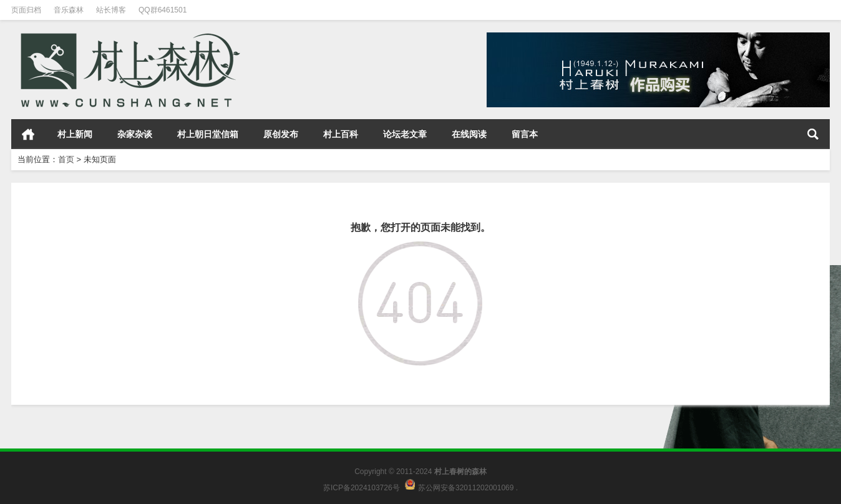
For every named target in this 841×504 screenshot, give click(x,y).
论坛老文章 (405, 134)
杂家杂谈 (135, 134)
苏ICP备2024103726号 (362, 487)
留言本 (525, 134)
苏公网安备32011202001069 (466, 487)
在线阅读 (469, 134)
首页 (28, 134)
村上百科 (341, 134)
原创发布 (281, 134)
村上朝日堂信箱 (208, 134)
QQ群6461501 (163, 10)
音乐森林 (69, 10)
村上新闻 (75, 134)
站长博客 (111, 10)
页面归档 (26, 10)
